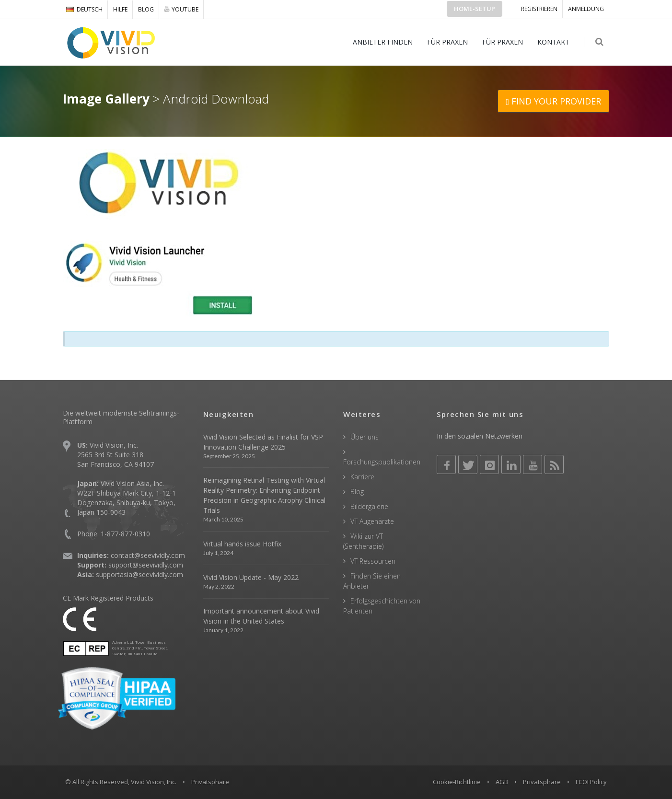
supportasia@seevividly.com (139, 574)
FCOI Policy (591, 782)
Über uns (365, 437)
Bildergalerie (369, 506)
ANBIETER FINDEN (383, 42)
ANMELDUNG (586, 9)
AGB (502, 782)
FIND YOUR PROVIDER (553, 101)
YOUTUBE (181, 9)
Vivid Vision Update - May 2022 (251, 577)
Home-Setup (475, 9)
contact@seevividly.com (148, 555)
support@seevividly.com (146, 565)
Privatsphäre (542, 782)
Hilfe (120, 9)
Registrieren (539, 9)
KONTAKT (554, 42)
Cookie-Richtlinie (457, 782)
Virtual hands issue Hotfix (242, 544)
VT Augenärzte (372, 521)
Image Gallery (106, 99)
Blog (146, 9)
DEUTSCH (84, 9)
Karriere (362, 477)
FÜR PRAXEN (448, 42)
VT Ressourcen (373, 561)
